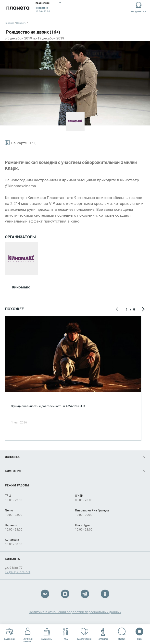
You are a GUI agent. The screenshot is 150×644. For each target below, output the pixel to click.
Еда (66, 634)
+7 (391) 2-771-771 (18, 572)
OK (105, 594)
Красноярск (43, 3)
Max (65, 594)
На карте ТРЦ (20, 142)
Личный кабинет (28, 634)
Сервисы (103, 634)
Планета (18, 8)
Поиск (122, 634)
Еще (139, 632)
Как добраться (139, 7)
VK (45, 594)
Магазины (47, 634)
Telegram (85, 594)
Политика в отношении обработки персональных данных (75, 612)
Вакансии (9, 634)
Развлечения (84, 634)
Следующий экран (143, 310)
